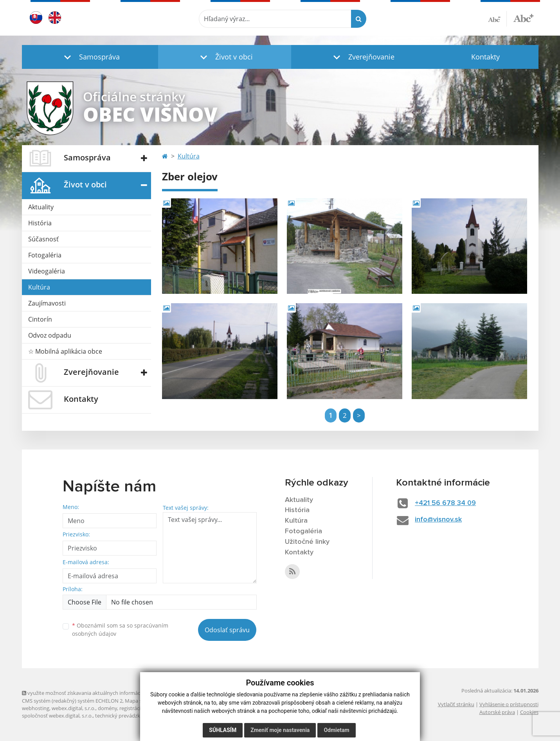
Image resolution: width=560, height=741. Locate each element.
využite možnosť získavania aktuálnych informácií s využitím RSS (99, 693)
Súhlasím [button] (223, 730)
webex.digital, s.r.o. (74, 708)
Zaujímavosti (47, 303)
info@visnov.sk (438, 520)
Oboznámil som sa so (120, 629)
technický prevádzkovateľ (125, 716)
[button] (90, 57)
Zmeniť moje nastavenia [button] (280, 730)
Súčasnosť (43, 239)
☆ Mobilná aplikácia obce (65, 351)
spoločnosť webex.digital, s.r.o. (57, 716)
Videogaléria (47, 271)
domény (107, 708)
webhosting (36, 708)
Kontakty (485, 57)
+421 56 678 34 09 (445, 503)
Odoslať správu (227, 630)
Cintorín (40, 319)
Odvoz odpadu (50, 335)
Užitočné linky (307, 542)
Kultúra (39, 287)
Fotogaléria (45, 255)
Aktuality (41, 207)
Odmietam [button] (336, 730)
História (40, 223)
